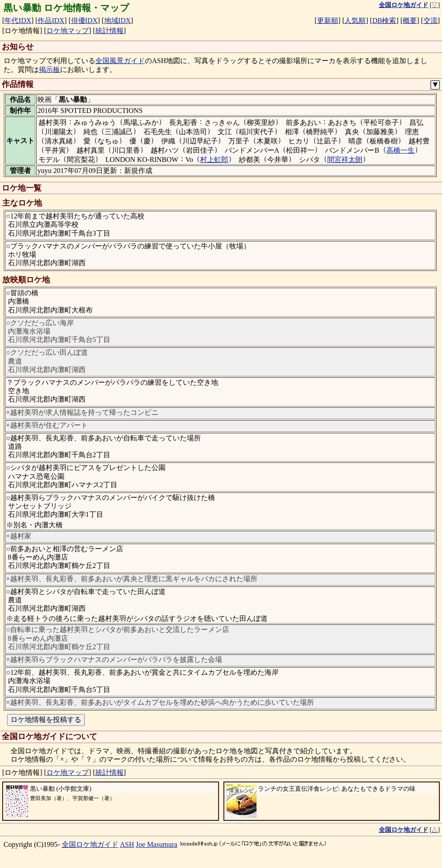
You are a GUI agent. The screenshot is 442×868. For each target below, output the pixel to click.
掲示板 (49, 70)
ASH (127, 844)
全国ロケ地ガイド (90, 844)
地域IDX (117, 21)
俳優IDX (84, 21)
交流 (431, 21)
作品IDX (51, 21)
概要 (410, 21)
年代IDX (18, 21)
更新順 (328, 21)
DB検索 (384, 21)
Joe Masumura (157, 844)
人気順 (355, 21)
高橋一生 (400, 150)
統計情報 (110, 31)
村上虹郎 (214, 160)
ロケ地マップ (68, 31)
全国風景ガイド (120, 61)
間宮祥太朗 (345, 160)
